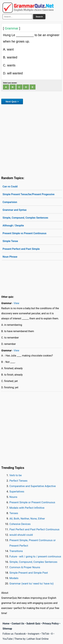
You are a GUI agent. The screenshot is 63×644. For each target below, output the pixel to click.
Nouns (13, 497)
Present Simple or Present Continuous (32, 502)
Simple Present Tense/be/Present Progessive (28, 194)
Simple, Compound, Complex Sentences (25, 218)
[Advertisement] (31, 140)
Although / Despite (13, 226)
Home (6, 624)
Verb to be (16, 475)
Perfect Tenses (18, 481)
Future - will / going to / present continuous (35, 556)
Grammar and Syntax (15, 210)
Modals (14, 578)
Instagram (33, 634)
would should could (21, 535)
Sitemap (7, 629)
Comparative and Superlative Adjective (33, 486)
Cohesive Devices (20, 524)
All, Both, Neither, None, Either (27, 519)
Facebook (20, 634)
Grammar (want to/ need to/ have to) (31, 584)
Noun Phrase (10, 257)
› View (16, 303)
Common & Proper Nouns (25, 567)
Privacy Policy (51, 624)
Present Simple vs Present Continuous (24, 233)
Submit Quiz (33, 624)
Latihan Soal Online (38, 639)
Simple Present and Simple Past (29, 573)
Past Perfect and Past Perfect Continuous (34, 529)
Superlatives (17, 491)
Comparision (10, 202)
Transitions (16, 551)
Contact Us (18, 624)
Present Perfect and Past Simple (21, 249)
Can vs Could (10, 187)
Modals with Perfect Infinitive (27, 508)
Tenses (14, 513)
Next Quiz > (12, 101)
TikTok (45, 634)
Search (39, 17)
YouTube (7, 639)
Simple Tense (10, 241)
